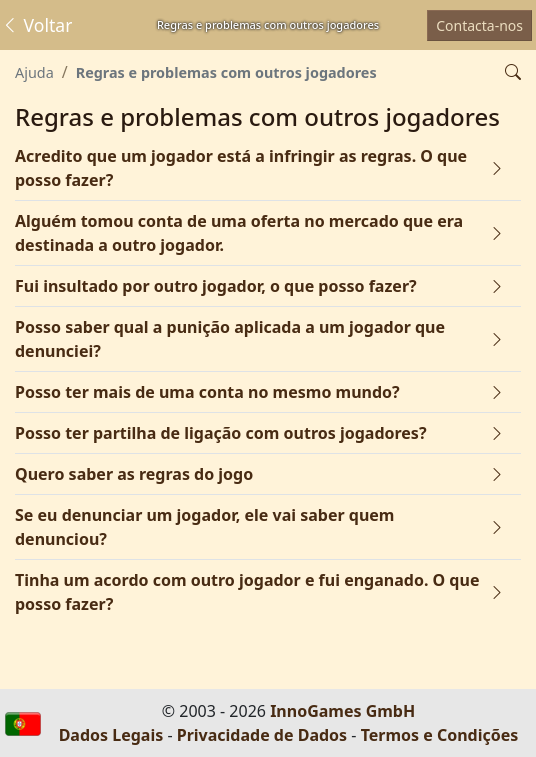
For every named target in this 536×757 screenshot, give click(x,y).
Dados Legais (111, 735)
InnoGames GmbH (342, 711)
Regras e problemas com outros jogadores (226, 72)
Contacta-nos (479, 25)
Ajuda (34, 72)
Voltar (36, 25)
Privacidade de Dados (262, 735)
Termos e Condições (440, 735)
